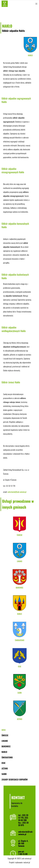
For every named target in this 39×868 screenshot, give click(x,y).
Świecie (5, 735)
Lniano (5, 741)
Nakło (13, 15)
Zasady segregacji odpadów (15, 779)
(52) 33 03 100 (23, 819)
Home (3, 15)
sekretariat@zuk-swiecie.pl (26, 833)
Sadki (4, 774)
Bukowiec (6, 746)
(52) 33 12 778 (23, 816)
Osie (3, 763)
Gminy (8, 15)
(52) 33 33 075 (23, 824)
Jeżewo (5, 768)
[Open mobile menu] (36, 4)
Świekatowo (7, 757)
